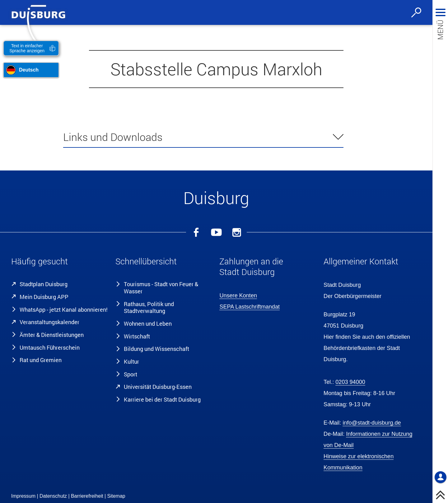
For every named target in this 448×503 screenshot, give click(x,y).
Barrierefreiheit (87, 496)
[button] (60, 263)
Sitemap (116, 496)
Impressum (23, 496)
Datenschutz (53, 496)
